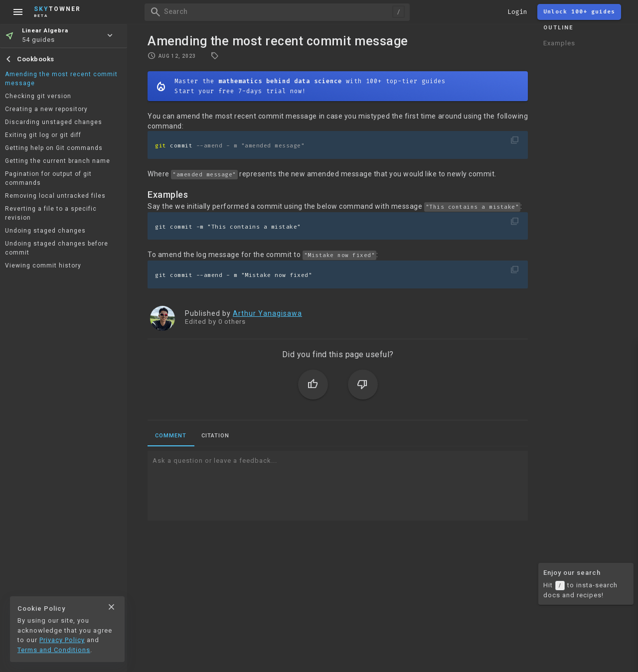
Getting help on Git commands (54, 148)
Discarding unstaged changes (54, 122)
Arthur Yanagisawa (267, 313)
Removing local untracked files (55, 196)
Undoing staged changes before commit (57, 248)
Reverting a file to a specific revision (51, 213)
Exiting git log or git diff (43, 135)
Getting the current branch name (58, 161)
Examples (559, 43)
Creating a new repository (46, 109)
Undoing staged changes (45, 231)
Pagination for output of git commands (48, 178)
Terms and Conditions (54, 650)
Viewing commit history (43, 266)
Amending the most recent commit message (61, 79)
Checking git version (38, 96)
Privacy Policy (62, 640)
